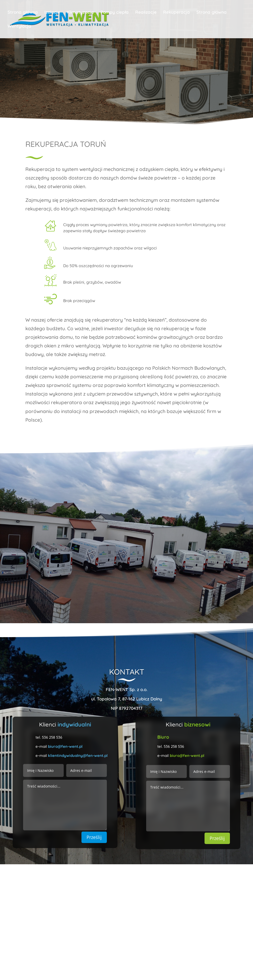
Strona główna (23, 13)
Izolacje (52, 13)
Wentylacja (19, 26)
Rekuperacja (176, 13)
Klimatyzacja (80, 13)
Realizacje (146, 13)
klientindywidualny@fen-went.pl (78, 756)
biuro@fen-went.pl (65, 746)
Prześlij (94, 837)
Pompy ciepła (115, 13)
